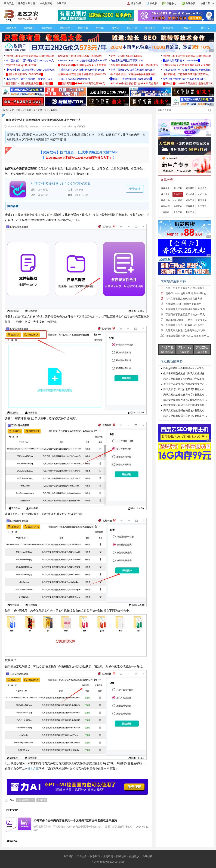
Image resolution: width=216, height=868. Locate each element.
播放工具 (165, 194)
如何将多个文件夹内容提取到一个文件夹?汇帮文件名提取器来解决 (75, 820)
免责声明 (108, 856)
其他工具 (190, 212)
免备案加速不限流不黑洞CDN (127, 61)
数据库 (100, 28)
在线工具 (61, 3)
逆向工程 (178, 212)
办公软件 (202, 194)
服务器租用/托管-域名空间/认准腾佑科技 (185, 79)
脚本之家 (33, 769)
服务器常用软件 (27, 3)
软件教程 (27, 110)
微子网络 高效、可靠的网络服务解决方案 (133, 74)
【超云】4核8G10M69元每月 (74, 79)
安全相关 (190, 194)
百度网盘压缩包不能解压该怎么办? (184, 325)
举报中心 (171, 4)
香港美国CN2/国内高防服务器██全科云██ (29, 83)
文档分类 (42, 800)
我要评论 (80, 126)
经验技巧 (165, 206)
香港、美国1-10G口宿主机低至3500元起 (133, 70)
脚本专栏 (65, 28)
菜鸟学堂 (9, 3)
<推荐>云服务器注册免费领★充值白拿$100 (30, 56)
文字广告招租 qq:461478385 (126, 56)
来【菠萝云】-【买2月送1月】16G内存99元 (30, 61)
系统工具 (178, 188)
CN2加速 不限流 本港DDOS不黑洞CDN (80, 56)
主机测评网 (46, 3)
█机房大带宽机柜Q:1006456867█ (181, 61)
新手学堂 (165, 188)
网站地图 (121, 856)
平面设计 (186, 28)
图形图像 (202, 200)
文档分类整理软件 (25, 800)
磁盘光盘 (202, 188)
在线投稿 (147, 856)
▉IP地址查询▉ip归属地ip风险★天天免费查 (82, 65)
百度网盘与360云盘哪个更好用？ (183, 304)
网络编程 (47, 28)
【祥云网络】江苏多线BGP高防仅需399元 (186, 74)
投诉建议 (134, 856)
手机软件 (165, 200)
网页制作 (29, 28)
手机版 (153, 3)
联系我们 (95, 856)
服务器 (115, 28)
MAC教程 (178, 200)
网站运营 (168, 28)
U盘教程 (166, 212)
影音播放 (190, 206)
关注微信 (190, 3)
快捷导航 (207, 3)
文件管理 (38, 110)
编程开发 (178, 206)
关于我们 (69, 856)
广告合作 (82, 856)
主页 (18, 110)
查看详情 (135, 189)
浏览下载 (202, 206)
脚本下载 (83, 28)
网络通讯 (190, 188)
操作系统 (150, 28)
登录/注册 (136, 3)
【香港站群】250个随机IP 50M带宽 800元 (81, 70)
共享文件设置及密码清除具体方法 (184, 299)
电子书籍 (132, 28)
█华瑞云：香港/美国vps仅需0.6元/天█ (131, 79)
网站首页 (11, 28)
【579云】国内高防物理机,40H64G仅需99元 (30, 70)
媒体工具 (190, 200)
